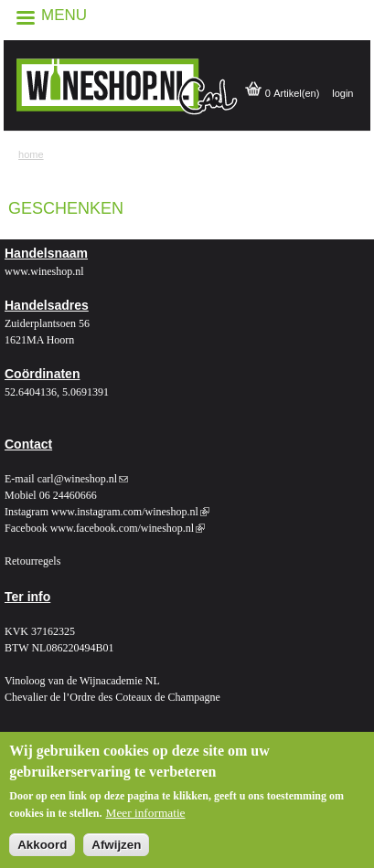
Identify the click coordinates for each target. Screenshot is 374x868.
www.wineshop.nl (44, 271)
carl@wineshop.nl (83, 479)
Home (31, 154)
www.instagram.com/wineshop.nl (130, 512)
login (342, 93)
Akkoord (42, 851)
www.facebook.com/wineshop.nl (128, 528)
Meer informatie (146, 819)
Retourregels (32, 561)
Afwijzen (116, 851)
